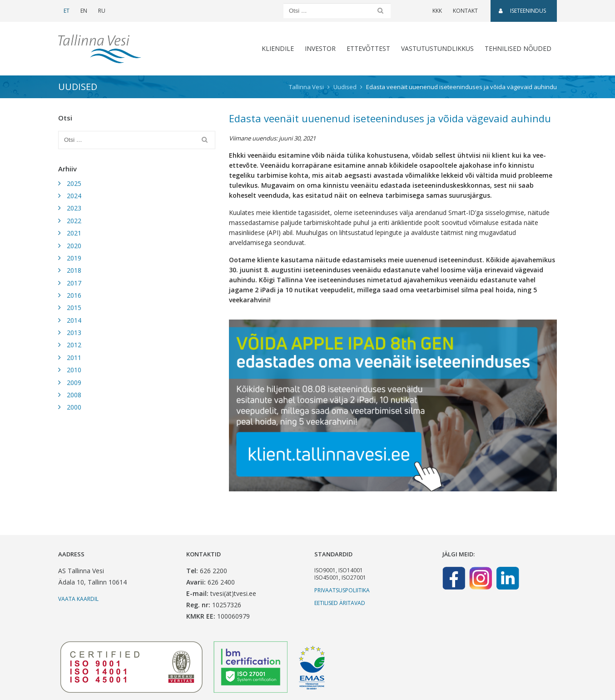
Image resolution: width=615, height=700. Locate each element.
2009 (74, 382)
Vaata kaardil (78, 599)
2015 (74, 307)
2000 (74, 407)
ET (67, 11)
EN (84, 11)
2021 (74, 233)
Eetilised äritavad (340, 603)
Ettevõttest (368, 48)
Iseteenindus (522, 11)
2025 (74, 183)
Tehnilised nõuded (518, 48)
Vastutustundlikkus (437, 48)
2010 (74, 370)
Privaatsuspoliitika (342, 590)
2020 (74, 246)
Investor (320, 48)
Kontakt (465, 11)
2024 (74, 196)
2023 (74, 208)
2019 (74, 258)
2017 (74, 283)
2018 (74, 270)
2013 (74, 332)
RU (102, 11)
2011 (74, 357)
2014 (74, 320)
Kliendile (278, 48)
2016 (74, 295)
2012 (74, 345)
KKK (437, 11)
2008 (74, 395)
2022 (74, 221)
